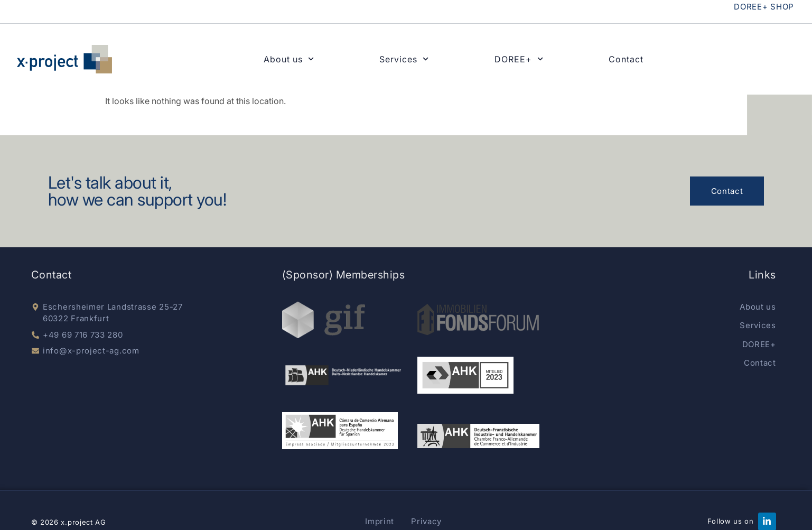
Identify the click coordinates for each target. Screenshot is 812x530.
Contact (626, 59)
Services (404, 59)
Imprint (380, 521)
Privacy (426, 521)
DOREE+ (519, 59)
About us (289, 59)
